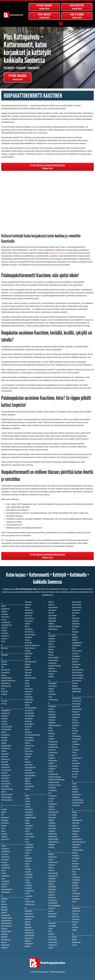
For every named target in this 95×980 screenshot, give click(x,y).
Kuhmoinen (30, 746)
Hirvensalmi (6, 770)
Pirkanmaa (53, 766)
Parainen (52, 715)
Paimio (51, 709)
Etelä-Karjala (6, 678)
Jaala (3, 846)
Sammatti (53, 940)
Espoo (4, 675)
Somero (75, 654)
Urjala (74, 786)
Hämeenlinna (7, 800)
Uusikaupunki (78, 803)
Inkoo (4, 831)
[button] (61, 23)
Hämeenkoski (7, 795)
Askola (4, 639)
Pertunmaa (53, 742)
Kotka (27, 729)
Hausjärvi (5, 754)
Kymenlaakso (30, 776)
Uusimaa (76, 805)
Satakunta (53, 945)
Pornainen (53, 796)
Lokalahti (29, 877)
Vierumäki (76, 869)
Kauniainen (29, 618)
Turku (74, 752)
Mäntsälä (52, 621)
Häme (4, 792)
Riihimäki (52, 887)
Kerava (28, 640)
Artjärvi (4, 630)
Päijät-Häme (54, 842)
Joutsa (4, 862)
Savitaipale (77, 602)
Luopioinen (29, 891)
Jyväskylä (5, 881)
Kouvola (28, 732)
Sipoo (74, 635)
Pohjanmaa (53, 774)
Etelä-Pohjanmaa (8, 681)
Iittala (4, 812)
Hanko (4, 732)
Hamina (4, 724)
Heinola (4, 757)
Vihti (74, 872)
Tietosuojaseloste (57, 972)
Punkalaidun (53, 812)
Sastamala (53, 942)
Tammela (76, 706)
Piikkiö (51, 763)
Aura (3, 641)
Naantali (52, 636)
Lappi (27, 820)
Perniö (51, 736)
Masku (28, 922)
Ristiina (52, 895)
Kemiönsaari (30, 635)
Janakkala (5, 851)
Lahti (27, 796)
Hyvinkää (5, 786)
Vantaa (75, 834)
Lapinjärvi (29, 809)
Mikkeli (28, 941)
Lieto (27, 856)
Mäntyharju (53, 629)
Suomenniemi (78, 675)
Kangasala (6, 915)
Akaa (3, 606)
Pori (50, 793)
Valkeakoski (77, 820)
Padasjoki (53, 706)
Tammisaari (77, 709)
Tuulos (75, 761)
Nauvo (51, 649)
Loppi (27, 880)
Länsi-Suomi (30, 904)
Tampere (76, 712)
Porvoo (51, 799)
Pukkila (52, 807)
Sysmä (75, 683)
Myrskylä (52, 618)
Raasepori (53, 857)
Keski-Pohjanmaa (32, 645)
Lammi (28, 807)
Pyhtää (51, 820)
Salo (50, 931)
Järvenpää (5, 892)
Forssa (4, 704)
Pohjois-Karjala (55, 777)
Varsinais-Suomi (79, 842)
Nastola (52, 647)
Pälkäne (52, 845)
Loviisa (28, 883)
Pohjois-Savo (54, 782)
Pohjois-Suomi (55, 785)
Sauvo (51, 948)
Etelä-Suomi (6, 686)
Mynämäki (53, 616)
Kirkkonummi (30, 678)
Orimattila (53, 686)
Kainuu (4, 904)
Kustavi (28, 762)
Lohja (27, 866)
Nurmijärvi (53, 671)
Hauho (4, 751)
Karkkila (5, 948)
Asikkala (5, 633)
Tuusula (75, 766)
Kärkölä (28, 784)
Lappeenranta (30, 818)
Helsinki (5, 762)
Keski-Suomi (30, 648)
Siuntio (75, 640)
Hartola (4, 738)
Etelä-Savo (6, 683)
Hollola (4, 773)
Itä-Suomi (5, 839)
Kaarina (4, 899)
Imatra (4, 826)
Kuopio (28, 748)
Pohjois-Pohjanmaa (57, 780)
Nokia (51, 655)
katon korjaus (60, 253)
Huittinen (5, 778)
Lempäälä (29, 845)
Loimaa (28, 872)
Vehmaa (75, 847)
